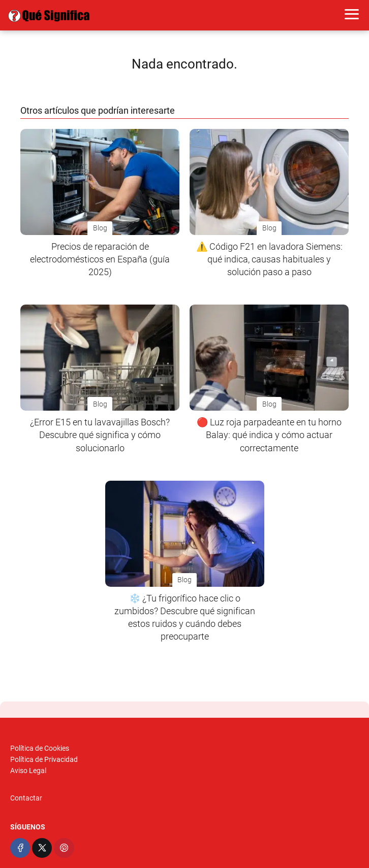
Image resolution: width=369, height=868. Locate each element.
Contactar (26, 798)
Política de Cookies (40, 748)
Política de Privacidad (44, 759)
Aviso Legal (28, 771)
